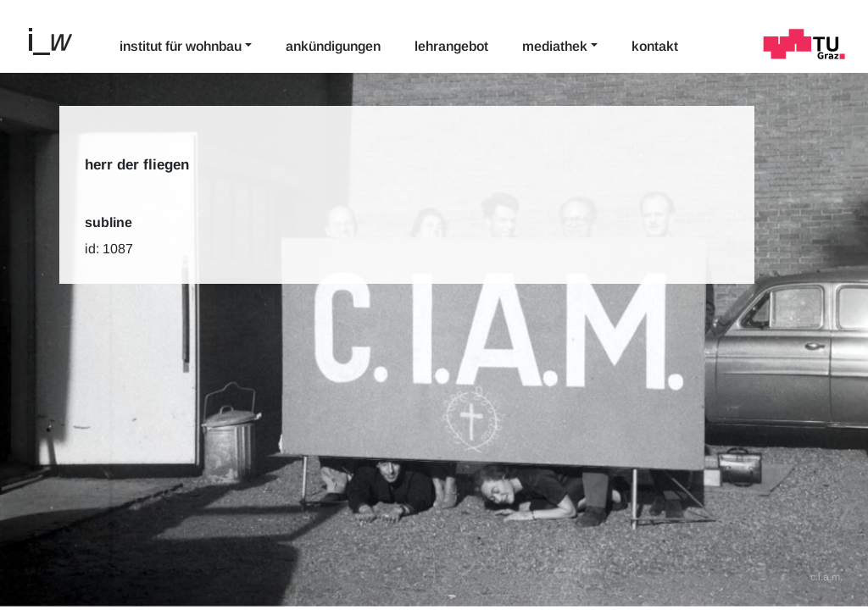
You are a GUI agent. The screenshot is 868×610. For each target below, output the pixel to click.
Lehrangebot (451, 46)
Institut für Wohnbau (181, 46)
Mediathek (555, 46)
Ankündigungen (333, 46)
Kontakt (655, 46)
